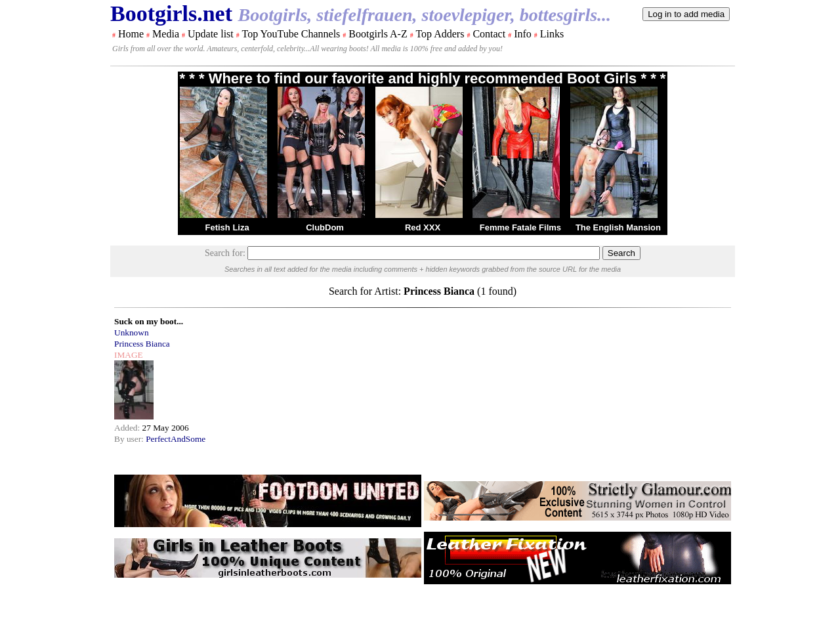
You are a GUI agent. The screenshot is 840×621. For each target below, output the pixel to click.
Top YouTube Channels (291, 34)
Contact (489, 34)
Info (523, 34)
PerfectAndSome (176, 439)
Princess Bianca (142, 344)
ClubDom (325, 227)
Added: (128, 428)
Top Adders (440, 34)
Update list (211, 34)
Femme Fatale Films (520, 227)
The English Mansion (618, 227)
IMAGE (129, 355)
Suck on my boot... (149, 321)
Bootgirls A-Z (378, 34)
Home (131, 34)
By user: (130, 439)
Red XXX (423, 227)
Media (166, 34)
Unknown (132, 332)
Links (552, 34)
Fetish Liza (227, 227)
